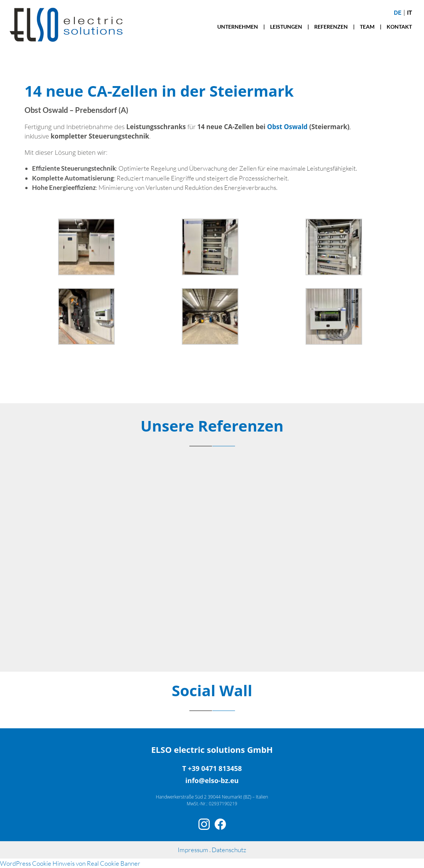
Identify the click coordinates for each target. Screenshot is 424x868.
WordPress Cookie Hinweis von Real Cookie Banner (70, 863)
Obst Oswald (287, 127)
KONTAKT (399, 27)
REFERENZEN (331, 27)
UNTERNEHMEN (238, 27)
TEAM (367, 27)
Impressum (194, 850)
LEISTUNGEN (286, 27)
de (398, 13)
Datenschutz (229, 850)
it (409, 13)
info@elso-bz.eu (212, 780)
